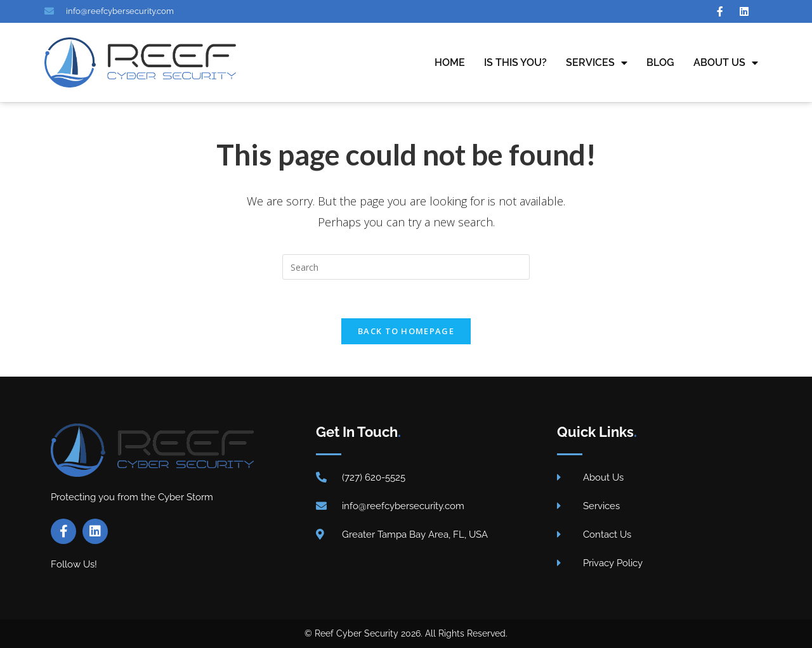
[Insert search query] (406, 267)
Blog (660, 62)
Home (450, 62)
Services (597, 63)
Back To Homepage (406, 331)
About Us (726, 63)
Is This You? (515, 62)
